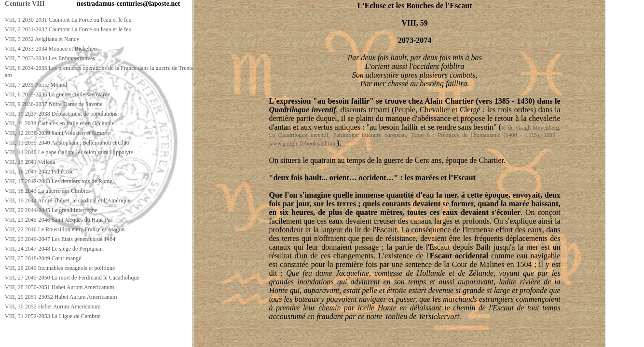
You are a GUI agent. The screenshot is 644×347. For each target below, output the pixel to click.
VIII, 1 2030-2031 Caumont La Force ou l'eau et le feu (68, 20)
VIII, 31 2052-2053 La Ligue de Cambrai (53, 316)
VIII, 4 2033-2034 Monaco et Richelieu (51, 49)
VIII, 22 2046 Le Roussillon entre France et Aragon (65, 229)
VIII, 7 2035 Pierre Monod (36, 85)
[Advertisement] (177, 338)
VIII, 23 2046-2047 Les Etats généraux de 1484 (60, 239)
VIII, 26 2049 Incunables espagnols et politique (60, 268)
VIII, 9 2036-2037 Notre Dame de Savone (54, 104)
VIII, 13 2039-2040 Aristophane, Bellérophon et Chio (67, 143)
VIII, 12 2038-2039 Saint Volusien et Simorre (58, 133)
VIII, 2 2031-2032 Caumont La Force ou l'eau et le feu (68, 29)
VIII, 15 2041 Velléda (30, 162)
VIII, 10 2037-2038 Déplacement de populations (61, 114)
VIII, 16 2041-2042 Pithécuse (39, 172)
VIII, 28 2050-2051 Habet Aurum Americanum (60, 287)
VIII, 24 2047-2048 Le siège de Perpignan (54, 249)
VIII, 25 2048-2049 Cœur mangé (43, 258)
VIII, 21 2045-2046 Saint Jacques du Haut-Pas (59, 220)
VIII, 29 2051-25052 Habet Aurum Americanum (61, 297)
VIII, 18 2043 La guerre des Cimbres (48, 191)
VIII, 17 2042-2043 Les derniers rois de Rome (59, 181)
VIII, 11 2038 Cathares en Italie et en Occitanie (60, 123)
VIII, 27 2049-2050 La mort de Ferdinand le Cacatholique (72, 278)
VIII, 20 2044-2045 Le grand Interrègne (51, 210)
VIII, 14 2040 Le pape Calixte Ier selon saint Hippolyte (69, 152)
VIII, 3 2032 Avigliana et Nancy (42, 39)
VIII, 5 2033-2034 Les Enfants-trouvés (50, 58)
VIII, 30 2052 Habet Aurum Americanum (53, 307)
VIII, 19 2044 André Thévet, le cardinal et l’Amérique (68, 200)
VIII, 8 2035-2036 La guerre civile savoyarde (57, 94)
